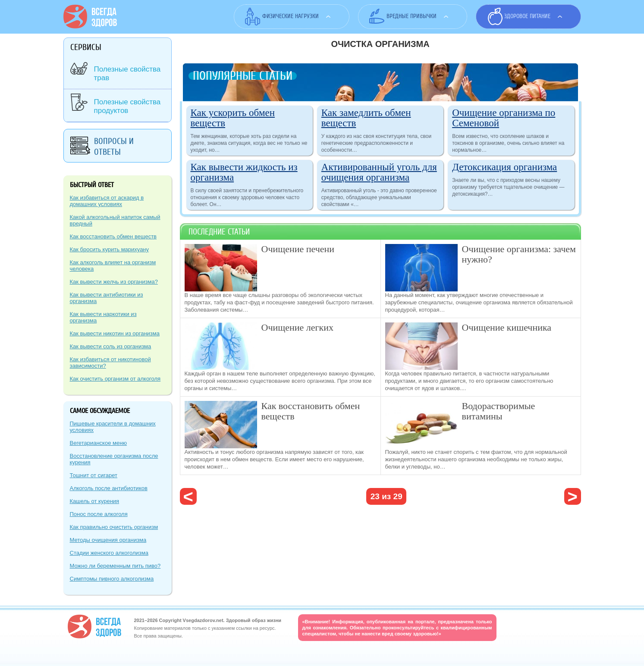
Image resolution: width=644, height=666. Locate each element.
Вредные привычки (412, 16)
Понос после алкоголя (99, 514)
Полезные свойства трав (127, 73)
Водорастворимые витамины (499, 411)
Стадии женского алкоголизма (109, 553)
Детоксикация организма (504, 167)
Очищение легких (297, 327)
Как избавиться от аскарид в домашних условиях (107, 201)
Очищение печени (298, 249)
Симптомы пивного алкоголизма (112, 579)
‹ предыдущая (188, 496)
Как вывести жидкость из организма (244, 172)
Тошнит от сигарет (94, 475)
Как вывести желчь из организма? (114, 282)
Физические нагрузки (291, 16)
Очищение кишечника (507, 327)
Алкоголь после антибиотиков (109, 488)
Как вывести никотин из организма (115, 333)
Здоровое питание (527, 16)
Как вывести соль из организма (111, 346)
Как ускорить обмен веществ (233, 118)
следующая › (573, 496)
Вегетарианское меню (99, 443)
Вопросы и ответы (114, 147)
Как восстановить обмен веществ (311, 411)
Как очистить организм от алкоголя (115, 379)
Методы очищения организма (108, 540)
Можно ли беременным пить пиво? (115, 566)
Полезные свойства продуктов (127, 106)
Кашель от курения (95, 501)
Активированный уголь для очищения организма (379, 172)
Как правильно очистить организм (114, 527)
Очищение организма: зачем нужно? (519, 254)
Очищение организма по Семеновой (504, 118)
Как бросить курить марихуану (110, 249)
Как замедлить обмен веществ (366, 118)
